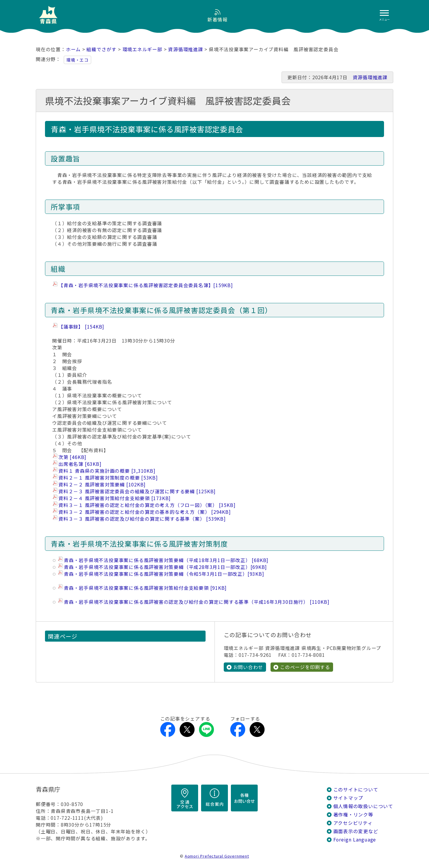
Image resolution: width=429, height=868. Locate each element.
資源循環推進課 (186, 49)
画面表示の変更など (356, 831)
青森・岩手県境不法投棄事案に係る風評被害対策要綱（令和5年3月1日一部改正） (164, 574)
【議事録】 (81, 327)
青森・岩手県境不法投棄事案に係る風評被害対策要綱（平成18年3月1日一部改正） (166, 560)
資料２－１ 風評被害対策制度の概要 (108, 478)
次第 (72, 457)
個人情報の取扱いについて (363, 806)
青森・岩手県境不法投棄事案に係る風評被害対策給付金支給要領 (145, 588)
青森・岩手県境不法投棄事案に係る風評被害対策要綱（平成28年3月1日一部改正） (165, 567)
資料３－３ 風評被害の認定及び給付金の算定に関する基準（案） (142, 519)
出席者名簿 (80, 464)
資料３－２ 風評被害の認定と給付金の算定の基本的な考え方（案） (145, 512)
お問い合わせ (248, 667)
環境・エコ (77, 60)
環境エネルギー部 (142, 49)
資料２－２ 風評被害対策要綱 (102, 484)
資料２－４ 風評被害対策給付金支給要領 (115, 498)
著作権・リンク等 (353, 815)
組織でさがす (101, 49)
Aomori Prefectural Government (217, 856)
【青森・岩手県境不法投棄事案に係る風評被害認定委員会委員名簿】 (146, 285)
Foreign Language (355, 840)
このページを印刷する (305, 667)
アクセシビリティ (353, 823)
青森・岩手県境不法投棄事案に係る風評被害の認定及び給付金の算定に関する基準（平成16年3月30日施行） (196, 602)
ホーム (73, 49)
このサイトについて (356, 790)
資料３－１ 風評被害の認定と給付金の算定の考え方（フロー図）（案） (147, 505)
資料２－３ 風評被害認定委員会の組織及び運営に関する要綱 (137, 491)
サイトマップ (348, 798)
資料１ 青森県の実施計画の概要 (107, 471)
